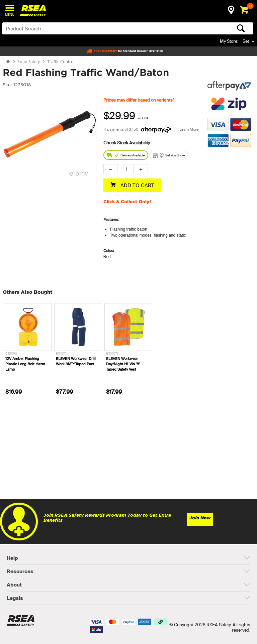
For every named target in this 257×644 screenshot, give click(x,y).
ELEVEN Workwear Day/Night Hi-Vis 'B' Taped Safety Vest (123, 364)
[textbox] (100, 28)
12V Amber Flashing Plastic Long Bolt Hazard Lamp (26, 364)
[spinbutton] (125, 169)
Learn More (189, 129)
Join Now (200, 518)
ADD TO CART (137, 185)
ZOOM (82, 174)
